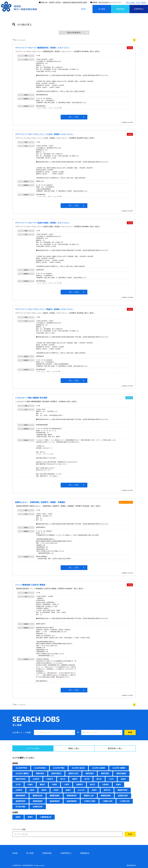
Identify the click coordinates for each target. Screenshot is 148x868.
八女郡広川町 (125, 801)
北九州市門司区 (21, 768)
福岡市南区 (90, 773)
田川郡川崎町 (21, 807)
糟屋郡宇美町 (123, 790)
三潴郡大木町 (108, 801)
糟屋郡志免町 (38, 796)
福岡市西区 (105, 773)
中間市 (54, 785)
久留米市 (50, 779)
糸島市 (94, 790)
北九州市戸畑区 (59, 768)
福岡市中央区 (73, 773)
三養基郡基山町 (46, 817)
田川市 (87, 779)
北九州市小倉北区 (78, 768)
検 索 (130, 732)
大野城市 (105, 785)
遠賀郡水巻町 (123, 796)
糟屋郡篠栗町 (21, 796)
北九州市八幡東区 (119, 768)
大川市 (18, 785)
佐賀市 (18, 817)
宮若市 (56, 790)
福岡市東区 (40, 773)
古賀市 (32, 790)
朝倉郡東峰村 (72, 801)
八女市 (111, 779)
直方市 (63, 779)
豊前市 (42, 785)
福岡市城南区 (121, 773)
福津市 (44, 790)
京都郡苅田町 (38, 807)
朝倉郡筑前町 (55, 801)
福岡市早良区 (21, 779)
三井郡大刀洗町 (90, 801)
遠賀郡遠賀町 (38, 801)
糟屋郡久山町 (89, 796)
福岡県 (15, 763)
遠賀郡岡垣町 (21, 801)
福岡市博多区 (56, 773)
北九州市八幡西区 (22, 773)
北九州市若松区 (40, 768)
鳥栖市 (30, 817)
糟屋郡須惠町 (55, 796)
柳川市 (99, 779)
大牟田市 (36, 779)
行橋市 (30, 785)
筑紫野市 (80, 785)
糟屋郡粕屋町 (106, 796)
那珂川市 (107, 790)
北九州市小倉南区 (99, 768)
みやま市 (81, 790)
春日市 (92, 785)
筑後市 (123, 779)
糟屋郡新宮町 (72, 796)
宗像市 (118, 785)
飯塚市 (75, 779)
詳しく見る (74, 117)
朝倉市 (68, 790)
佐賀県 (15, 812)
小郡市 (67, 785)
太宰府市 (19, 790)
